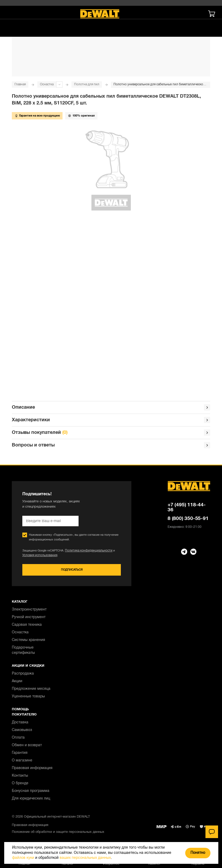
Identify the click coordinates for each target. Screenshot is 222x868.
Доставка (20, 724)
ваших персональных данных (85, 858)
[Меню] (12, 14)
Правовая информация (32, 769)
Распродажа (23, 675)
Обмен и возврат (27, 746)
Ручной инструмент (29, 618)
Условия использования (38, 556)
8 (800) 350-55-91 (188, 520)
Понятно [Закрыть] (198, 853)
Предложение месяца (31, 690)
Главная (20, 84)
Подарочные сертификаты (23, 651)
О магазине (22, 762)
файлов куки (23, 858)
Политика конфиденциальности (86, 552)
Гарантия (20, 754)
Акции (17, 682)
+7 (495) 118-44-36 (187, 509)
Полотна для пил (87, 84)
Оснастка (47, 84)
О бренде (20, 784)
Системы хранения (29, 641)
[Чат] (212, 832)
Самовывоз (22, 731)
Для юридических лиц (31, 800)
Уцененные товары (28, 698)
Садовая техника (27, 626)
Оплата (18, 739)
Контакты (20, 777)
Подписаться (72, 571)
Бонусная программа (31, 792)
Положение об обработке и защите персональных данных (58, 833)
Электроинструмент (29, 611)
